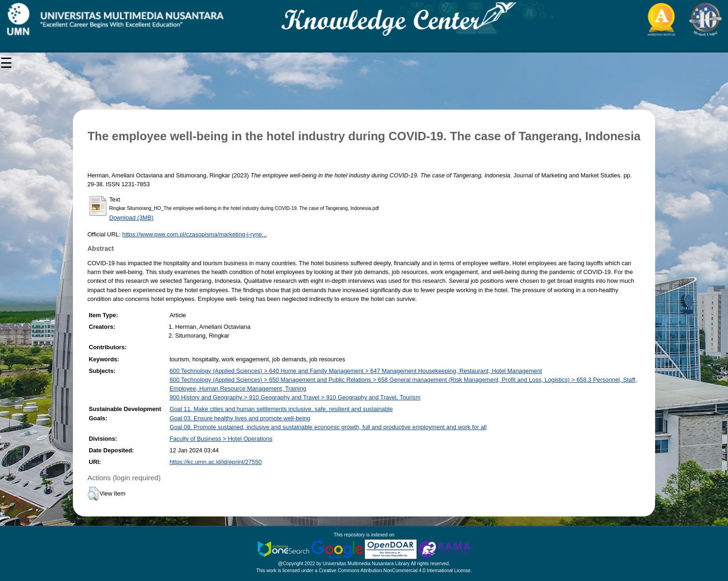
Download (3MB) (131, 218)
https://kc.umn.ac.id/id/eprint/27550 (215, 462)
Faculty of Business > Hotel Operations (221, 439)
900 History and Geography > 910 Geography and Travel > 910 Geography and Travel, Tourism (295, 397)
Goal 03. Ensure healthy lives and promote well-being (240, 418)
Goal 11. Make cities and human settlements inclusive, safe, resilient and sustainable (281, 409)
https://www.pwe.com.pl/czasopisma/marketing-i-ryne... (195, 234)
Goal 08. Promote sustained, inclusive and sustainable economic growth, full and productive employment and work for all (328, 427)
